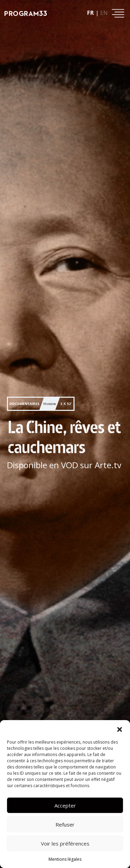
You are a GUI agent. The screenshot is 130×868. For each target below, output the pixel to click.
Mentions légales (65, 859)
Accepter (65, 805)
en (104, 13)
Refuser (65, 824)
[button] (120, 729)
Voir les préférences (65, 843)
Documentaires (24, 404)
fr (90, 13)
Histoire (50, 403)
